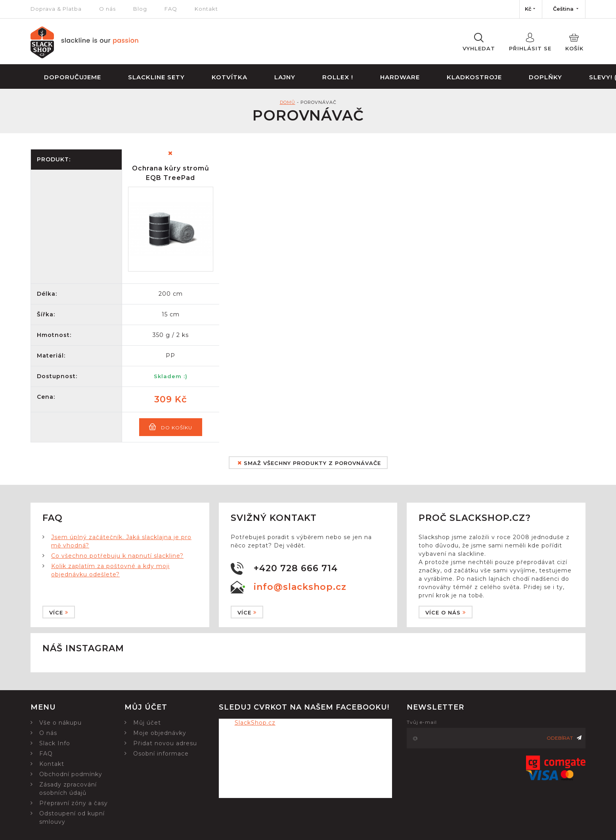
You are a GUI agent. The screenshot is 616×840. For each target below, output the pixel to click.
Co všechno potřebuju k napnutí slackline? (117, 556)
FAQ (171, 9)
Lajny (285, 77)
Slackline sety (156, 77)
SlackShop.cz (255, 723)
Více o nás (446, 612)
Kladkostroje (474, 77)
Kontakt (206, 9)
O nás (107, 9)
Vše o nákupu (60, 723)
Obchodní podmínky (71, 774)
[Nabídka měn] (531, 9)
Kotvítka (230, 77)
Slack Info (55, 743)
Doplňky (545, 77)
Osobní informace (161, 754)
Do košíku (171, 427)
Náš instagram (83, 648)
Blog (140, 9)
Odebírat (564, 738)
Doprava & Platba (56, 9)
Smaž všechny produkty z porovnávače (309, 463)
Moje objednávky (160, 733)
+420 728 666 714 (296, 568)
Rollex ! (338, 77)
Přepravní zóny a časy (74, 803)
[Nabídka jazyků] (564, 9)
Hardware (400, 77)
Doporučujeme (73, 77)
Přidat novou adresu (165, 743)
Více (59, 612)
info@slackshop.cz (300, 587)
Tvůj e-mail (422, 722)
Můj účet (147, 723)
